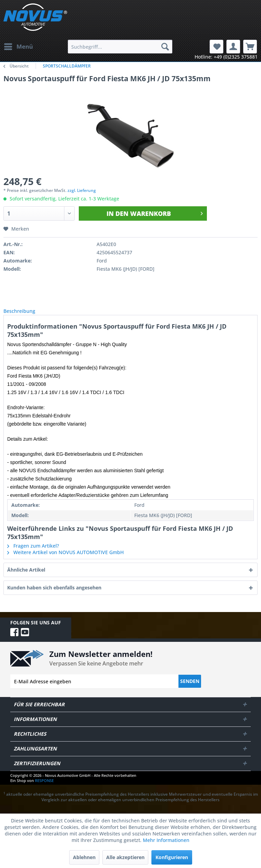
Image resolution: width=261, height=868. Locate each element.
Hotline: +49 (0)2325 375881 (226, 57)
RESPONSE (44, 788)
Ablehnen (84, 857)
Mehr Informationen (166, 840)
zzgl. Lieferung (82, 190)
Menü (18, 46)
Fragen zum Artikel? (33, 553)
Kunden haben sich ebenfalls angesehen (54, 595)
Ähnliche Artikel (26, 577)
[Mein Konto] (233, 47)
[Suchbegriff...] (120, 47)
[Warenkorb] (250, 47)
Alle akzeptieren (125, 857)
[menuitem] (18, 47)
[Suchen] (165, 47)
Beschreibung (25, 315)
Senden (190, 689)
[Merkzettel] (216, 47)
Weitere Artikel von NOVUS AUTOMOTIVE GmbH (65, 560)
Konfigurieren (172, 857)
